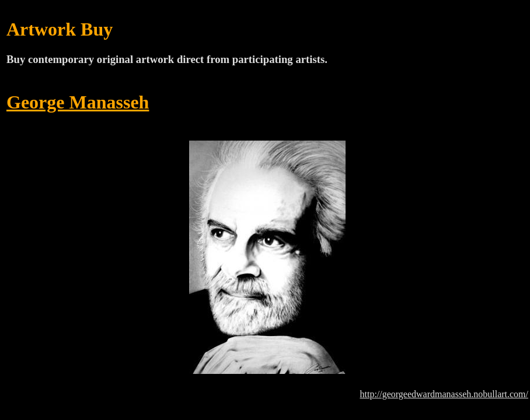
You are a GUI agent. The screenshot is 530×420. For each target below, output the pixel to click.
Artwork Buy (60, 29)
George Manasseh (78, 102)
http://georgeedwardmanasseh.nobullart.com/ (444, 394)
